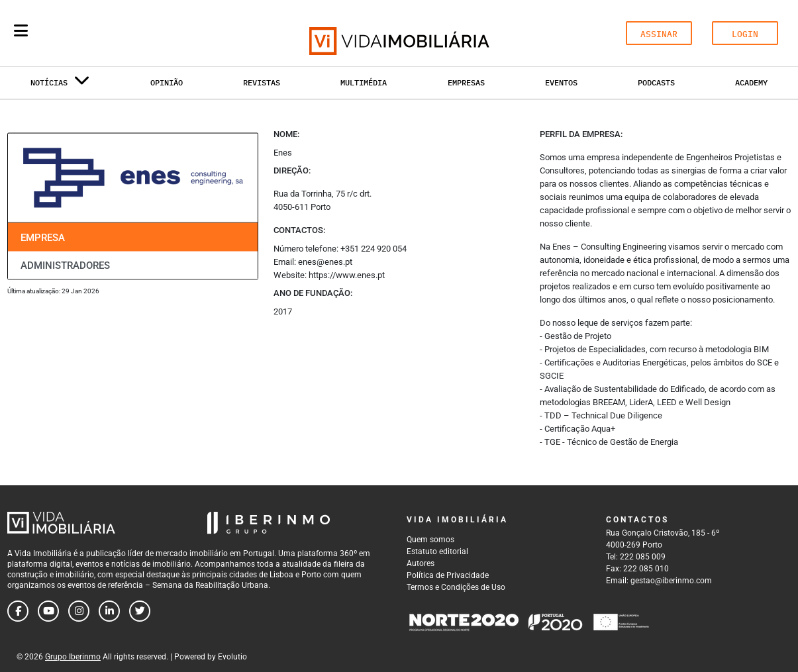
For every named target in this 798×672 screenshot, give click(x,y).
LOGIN (745, 34)
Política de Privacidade (448, 575)
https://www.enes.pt (347, 275)
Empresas (466, 82)
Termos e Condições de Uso (456, 587)
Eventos (561, 82)
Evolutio (232, 657)
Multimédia (364, 82)
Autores (421, 563)
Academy (751, 82)
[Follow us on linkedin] (109, 611)
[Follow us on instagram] (79, 611)
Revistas (262, 82)
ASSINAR (659, 34)
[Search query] (98, 33)
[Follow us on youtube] (48, 611)
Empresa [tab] (43, 237)
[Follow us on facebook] (18, 611)
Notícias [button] (60, 85)
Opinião (167, 82)
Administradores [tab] (65, 265)
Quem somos (430, 540)
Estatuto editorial (437, 552)
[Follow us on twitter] (140, 611)
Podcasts (656, 82)
